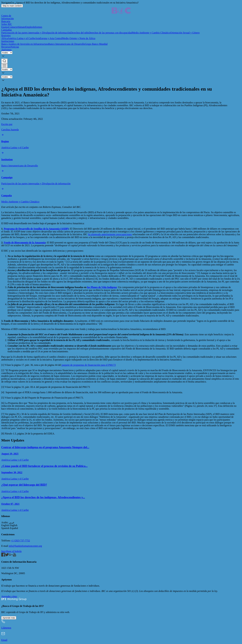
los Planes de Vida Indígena (102, 287)
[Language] (7, 53)
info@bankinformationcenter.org (25, 546)
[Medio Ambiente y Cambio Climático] (121, 195)
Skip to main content (12, 6)
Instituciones (8, 41)
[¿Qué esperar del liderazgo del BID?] (121, 488)
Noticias (15, 47)
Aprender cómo (9, 596)
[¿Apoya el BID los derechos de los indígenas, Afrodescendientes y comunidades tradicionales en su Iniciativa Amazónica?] (121, 504)
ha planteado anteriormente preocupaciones (110, 234)
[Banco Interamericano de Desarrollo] (121, 159)
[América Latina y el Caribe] (121, 141)
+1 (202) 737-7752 (20, 541)
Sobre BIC (7, 24)
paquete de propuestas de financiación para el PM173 (88, 365)
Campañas (7, 30)
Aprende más (9, 618)
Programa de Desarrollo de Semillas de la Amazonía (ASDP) (36, 229)
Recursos (6, 47)
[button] (121, 61)
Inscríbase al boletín (11, 551)
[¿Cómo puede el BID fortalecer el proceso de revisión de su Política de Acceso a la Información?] (121, 472)
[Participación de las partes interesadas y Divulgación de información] (121, 177)
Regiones (6, 35)
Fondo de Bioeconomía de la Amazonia (25, 243)
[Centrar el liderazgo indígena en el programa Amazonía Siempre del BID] (121, 454)
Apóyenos (6, 50)
